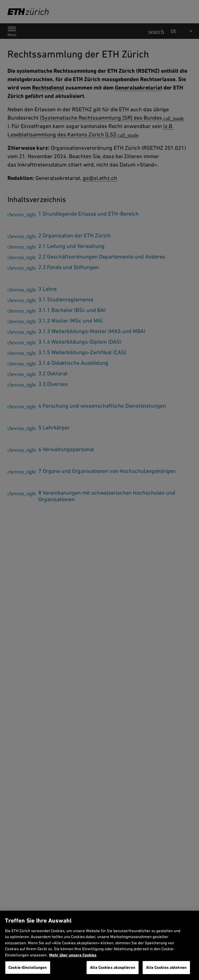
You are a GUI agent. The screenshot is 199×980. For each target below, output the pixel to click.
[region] (99, 945)
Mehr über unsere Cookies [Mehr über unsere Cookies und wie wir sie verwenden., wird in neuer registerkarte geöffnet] (73, 955)
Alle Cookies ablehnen (166, 967)
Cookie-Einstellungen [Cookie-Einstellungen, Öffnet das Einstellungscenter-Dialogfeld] (28, 967)
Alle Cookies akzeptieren (113, 967)
